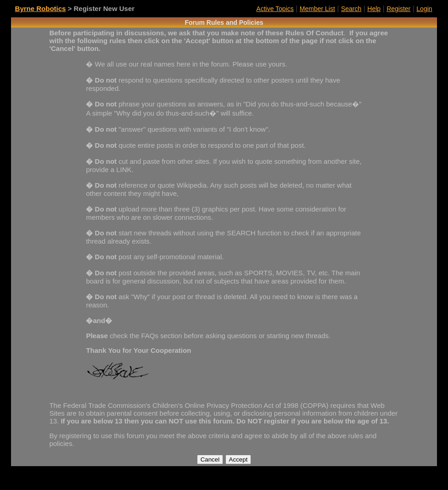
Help (374, 9)
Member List (317, 9)
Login (424, 9)
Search (351, 9)
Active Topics (275, 9)
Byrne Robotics (41, 8)
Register (398, 9)
